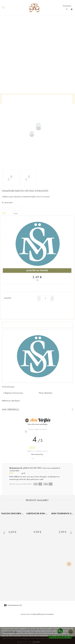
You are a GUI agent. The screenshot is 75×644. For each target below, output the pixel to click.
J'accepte (36, 642)
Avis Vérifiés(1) (10, 409)
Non (48, 484)
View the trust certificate (37, 424)
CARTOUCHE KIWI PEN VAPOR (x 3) (45, 513)
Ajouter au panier (37, 270)
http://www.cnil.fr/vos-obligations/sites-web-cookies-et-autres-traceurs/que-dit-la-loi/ (37, 638)
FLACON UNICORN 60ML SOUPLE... (20, 513)
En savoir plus (7, 202)
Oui (38, 484)
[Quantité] (46, 298)
